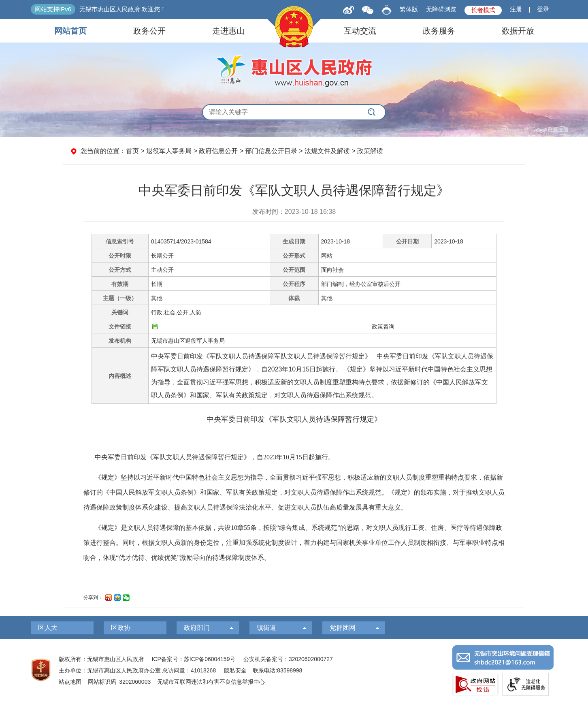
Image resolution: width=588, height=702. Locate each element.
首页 (132, 151)
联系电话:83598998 (277, 670)
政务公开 (149, 31)
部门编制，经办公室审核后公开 (361, 284)
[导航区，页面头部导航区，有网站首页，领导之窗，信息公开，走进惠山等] (294, 31)
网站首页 (70, 31)
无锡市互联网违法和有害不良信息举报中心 (211, 682)
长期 (157, 284)
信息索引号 (120, 241)
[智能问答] (387, 8)
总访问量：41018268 (188, 670)
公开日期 (407, 241)
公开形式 (294, 256)
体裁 (294, 298)
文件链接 (120, 326)
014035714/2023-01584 (181, 241)
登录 (543, 9)
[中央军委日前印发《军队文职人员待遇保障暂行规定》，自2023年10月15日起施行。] (294, 457)
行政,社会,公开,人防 (176, 312)
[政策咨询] (383, 326)
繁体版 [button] (409, 9)
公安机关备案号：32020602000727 (288, 659)
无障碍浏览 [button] (441, 9)
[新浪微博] (348, 9)
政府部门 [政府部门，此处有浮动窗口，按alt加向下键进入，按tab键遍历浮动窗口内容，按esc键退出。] (197, 628)
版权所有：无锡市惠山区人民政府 (101, 659)
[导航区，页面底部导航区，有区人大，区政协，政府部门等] (294, 628)
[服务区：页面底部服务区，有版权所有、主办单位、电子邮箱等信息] (294, 671)
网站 (327, 256)
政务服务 (439, 31)
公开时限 (120, 256)
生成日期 (294, 241)
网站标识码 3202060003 (119, 682)
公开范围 (294, 270)
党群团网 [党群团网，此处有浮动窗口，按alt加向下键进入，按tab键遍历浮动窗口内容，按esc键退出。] (343, 628)
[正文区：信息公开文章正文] (294, 386)
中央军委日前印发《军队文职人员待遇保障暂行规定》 (294, 190)
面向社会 (332, 270)
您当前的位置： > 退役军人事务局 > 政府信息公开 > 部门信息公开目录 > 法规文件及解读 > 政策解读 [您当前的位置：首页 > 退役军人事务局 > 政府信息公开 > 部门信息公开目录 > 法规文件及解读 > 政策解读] (232, 151)
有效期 (120, 284)
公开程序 (294, 284)
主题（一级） (120, 298)
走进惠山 (228, 31)
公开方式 (120, 270)
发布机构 (120, 341)
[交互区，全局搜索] (294, 112)
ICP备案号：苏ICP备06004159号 (193, 659)
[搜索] (372, 112)
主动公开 (162, 270)
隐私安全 (235, 670)
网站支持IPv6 (53, 9)
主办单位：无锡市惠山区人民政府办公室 (110, 670)
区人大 (48, 628)
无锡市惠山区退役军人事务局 (188, 341)
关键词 (120, 312)
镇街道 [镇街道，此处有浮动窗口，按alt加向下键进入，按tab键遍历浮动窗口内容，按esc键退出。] (266, 628)
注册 (516, 9)
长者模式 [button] (483, 10)
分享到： (93, 597)
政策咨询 (383, 326)
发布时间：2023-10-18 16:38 (294, 212)
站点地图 (70, 682)
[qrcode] (368, 10)
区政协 (121, 628)
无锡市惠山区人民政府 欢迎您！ (123, 9)
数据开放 (518, 31)
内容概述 (120, 376)
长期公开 (162, 256)
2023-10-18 (336, 241)
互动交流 (360, 31)
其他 (157, 298)
